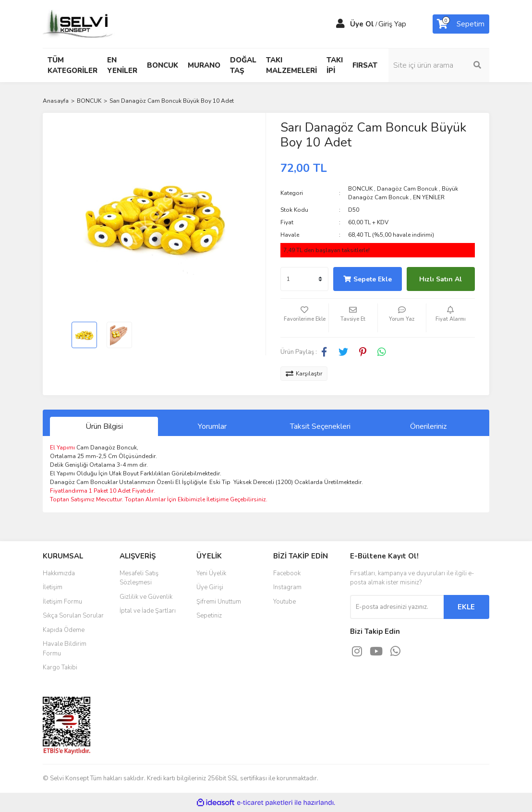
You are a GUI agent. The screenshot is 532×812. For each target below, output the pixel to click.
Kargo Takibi (60, 667)
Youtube (284, 602)
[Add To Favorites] (304, 318)
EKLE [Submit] (466, 607)
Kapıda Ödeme (64, 630)
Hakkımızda (59, 573)
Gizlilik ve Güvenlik (146, 597)
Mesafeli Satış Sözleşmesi (139, 578)
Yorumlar (212, 426)
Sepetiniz (209, 616)
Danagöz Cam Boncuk (407, 189)
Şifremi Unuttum (219, 602)
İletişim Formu (62, 602)
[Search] (439, 65)
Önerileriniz (428, 426)
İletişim (53, 587)
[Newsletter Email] (397, 607)
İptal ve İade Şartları (148, 611)
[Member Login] (340, 24)
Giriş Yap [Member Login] (392, 24)
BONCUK (360, 189)
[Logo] (79, 24)
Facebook (287, 573)
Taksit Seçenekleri (320, 426)
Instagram (287, 587)
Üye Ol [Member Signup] (362, 24)
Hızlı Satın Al (441, 279)
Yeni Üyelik (211, 573)
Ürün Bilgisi (104, 426)
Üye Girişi (210, 587)
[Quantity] (304, 279)
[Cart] (461, 24)
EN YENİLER (429, 197)
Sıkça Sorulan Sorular (73, 616)
